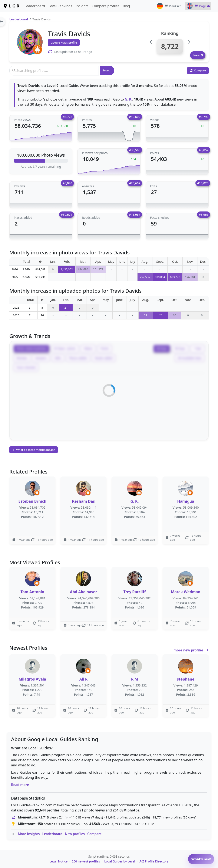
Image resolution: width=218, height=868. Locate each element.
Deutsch (169, 6)
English (198, 6)
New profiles (75, 834)
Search (107, 70)
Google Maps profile (64, 43)
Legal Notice (58, 861)
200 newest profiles (86, 861)
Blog (126, 6)
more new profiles (191, 650)
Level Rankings (60, 6)
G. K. (128, 99)
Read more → (22, 785)
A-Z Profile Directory (154, 861)
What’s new (201, 859)
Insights (82, 6)
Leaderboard (35, 6)
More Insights (29, 834)
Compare (94, 834)
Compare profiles (105, 6)
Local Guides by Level (120, 861)
